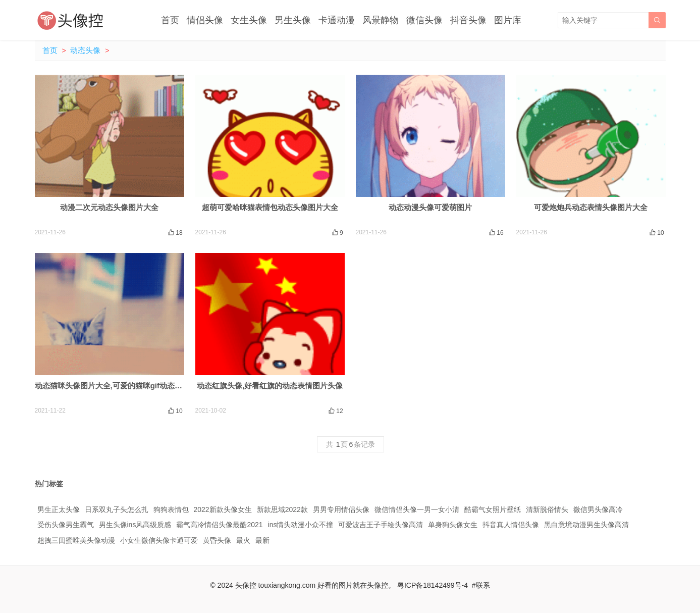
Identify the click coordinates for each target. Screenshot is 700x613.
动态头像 (85, 50)
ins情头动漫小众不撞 (301, 525)
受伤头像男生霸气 (66, 525)
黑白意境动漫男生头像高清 (586, 525)
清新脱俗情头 (547, 509)
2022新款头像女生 (223, 509)
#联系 (481, 585)
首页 (170, 20)
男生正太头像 (59, 509)
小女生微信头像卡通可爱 (159, 540)
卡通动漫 (337, 20)
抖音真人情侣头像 (511, 525)
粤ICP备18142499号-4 (433, 585)
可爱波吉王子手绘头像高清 (381, 525)
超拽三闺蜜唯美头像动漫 (76, 540)
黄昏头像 (217, 540)
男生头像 (293, 20)
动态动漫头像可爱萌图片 (430, 207)
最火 (243, 540)
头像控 (246, 585)
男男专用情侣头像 (341, 509)
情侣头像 (205, 20)
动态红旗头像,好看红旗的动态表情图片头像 (270, 386)
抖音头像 (468, 20)
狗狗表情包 (171, 509)
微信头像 (424, 20)
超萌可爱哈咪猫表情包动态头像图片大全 (270, 207)
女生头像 (249, 20)
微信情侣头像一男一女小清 (417, 509)
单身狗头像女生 (453, 525)
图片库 (508, 20)
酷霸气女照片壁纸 (493, 509)
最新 (262, 540)
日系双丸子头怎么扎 (117, 509)
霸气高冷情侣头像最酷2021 (219, 525)
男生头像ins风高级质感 (135, 525)
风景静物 (381, 20)
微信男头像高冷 (598, 509)
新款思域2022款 (282, 509)
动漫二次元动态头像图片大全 (109, 207)
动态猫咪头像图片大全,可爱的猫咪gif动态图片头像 (120, 386)
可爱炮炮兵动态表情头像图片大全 (591, 207)
